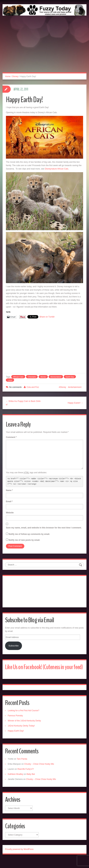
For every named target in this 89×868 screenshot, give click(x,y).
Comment (11, 437)
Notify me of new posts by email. (24, 540)
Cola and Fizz (33, 387)
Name (9, 490)
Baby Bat (31, 783)
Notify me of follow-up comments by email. (29, 534)
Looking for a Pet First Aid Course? (23, 719)
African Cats (18, 377)
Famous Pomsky (15, 724)
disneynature (56, 377)
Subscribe (14, 646)
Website (10, 513)
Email (9, 501)
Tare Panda (22, 767)
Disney (15, 76)
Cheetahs (32, 377)
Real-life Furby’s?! (26, 778)
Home (8, 76)
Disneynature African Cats (57, 169)
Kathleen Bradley (15, 783)
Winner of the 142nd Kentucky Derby (24, 729)
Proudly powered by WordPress (19, 858)
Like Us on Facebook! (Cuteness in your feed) (40, 671)
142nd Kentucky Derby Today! (21, 734)
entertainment (75, 387)
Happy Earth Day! (16, 739)
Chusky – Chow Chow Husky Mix (39, 772)
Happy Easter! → (75, 403)
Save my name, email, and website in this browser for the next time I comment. (44, 528)
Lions (10, 380)
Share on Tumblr (47, 317)
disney (43, 377)
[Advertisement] (44, 48)
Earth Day (70, 377)
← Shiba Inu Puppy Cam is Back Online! (23, 403)
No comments (15, 387)
